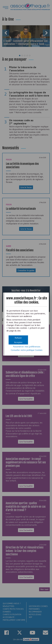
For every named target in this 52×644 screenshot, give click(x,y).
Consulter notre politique (27, 350)
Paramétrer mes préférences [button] (27, 347)
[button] (18, 342)
